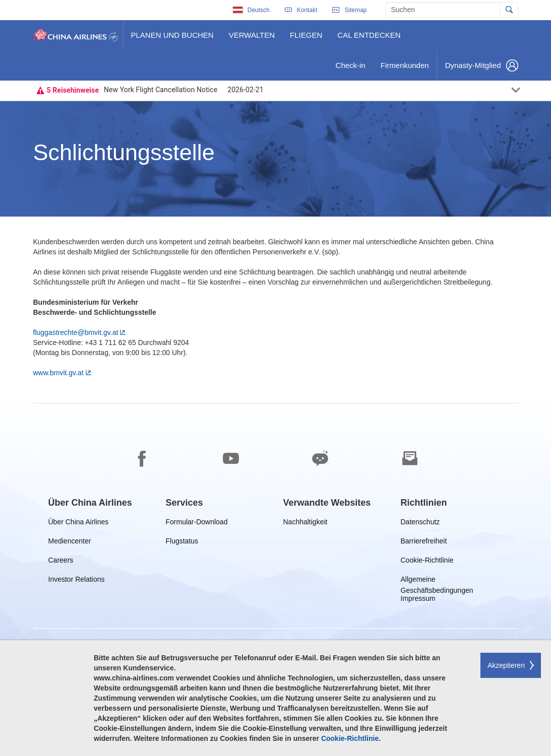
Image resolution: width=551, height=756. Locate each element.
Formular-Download (197, 524)
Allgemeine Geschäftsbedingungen (438, 581)
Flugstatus (184, 543)
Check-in (350, 69)
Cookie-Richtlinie (427, 562)
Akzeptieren (506, 665)
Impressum (418, 600)
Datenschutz (421, 524)
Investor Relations (77, 581)
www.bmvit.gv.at (58, 373)
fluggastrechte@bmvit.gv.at (76, 332)
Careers (61, 562)
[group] (90, 503)
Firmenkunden (407, 69)
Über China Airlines (79, 524)
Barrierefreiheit (426, 543)
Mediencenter (72, 543)
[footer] (275, 580)
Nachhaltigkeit (305, 524)
